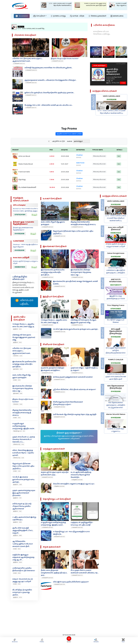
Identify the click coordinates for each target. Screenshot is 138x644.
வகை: (70, 151)
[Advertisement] (69, 617)
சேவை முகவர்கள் (97, 16)
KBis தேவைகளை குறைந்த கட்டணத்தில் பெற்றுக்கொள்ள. (116, 405)
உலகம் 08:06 (17, 573)
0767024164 (20, 215)
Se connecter (22, 16)
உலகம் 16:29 (17, 380)
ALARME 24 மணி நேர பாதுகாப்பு (116, 430)
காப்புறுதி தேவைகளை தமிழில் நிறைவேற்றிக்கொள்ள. (116, 350)
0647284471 (116, 285)
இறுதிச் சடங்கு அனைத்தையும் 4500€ (116, 297)
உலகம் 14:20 (17, 418)
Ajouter (69, 641)
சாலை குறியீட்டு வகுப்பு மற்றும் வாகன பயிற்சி (116, 245)
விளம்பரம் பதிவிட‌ (24, 302)
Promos (42, 641)
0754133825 (116, 309)
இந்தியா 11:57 (17, 498)
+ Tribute (123, 83)
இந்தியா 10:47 (17, 511)
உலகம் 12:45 (17, 471)
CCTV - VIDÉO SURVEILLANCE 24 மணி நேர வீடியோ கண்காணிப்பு (111, 112)
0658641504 (20, 267)
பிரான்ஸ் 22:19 (18, 356)
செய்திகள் (39, 16)
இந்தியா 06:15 (17, 329)
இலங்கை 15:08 (18, 393)
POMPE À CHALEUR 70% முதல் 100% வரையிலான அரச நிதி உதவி (116, 377)
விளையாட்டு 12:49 (18, 458)
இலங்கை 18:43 (18, 369)
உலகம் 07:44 (17, 584)
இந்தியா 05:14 (17, 342)
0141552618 (111, 100)
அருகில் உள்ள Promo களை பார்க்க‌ (69, 144)
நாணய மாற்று (58, 16)
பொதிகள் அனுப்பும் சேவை (116, 321)
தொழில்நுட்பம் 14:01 (19, 431)
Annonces (15, 641)
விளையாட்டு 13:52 (19, 444)
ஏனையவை (117, 16)
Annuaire (96, 641)
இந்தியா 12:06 (17, 485)
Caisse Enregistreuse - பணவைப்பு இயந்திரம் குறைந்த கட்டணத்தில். (116, 270)
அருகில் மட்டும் (59, 151)
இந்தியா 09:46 (17, 535)
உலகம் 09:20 (17, 549)
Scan (123, 641)
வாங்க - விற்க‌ (77, 16)
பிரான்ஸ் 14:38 (18, 404)
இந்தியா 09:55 (17, 522)
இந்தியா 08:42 (18, 562)
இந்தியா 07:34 (17, 597)
